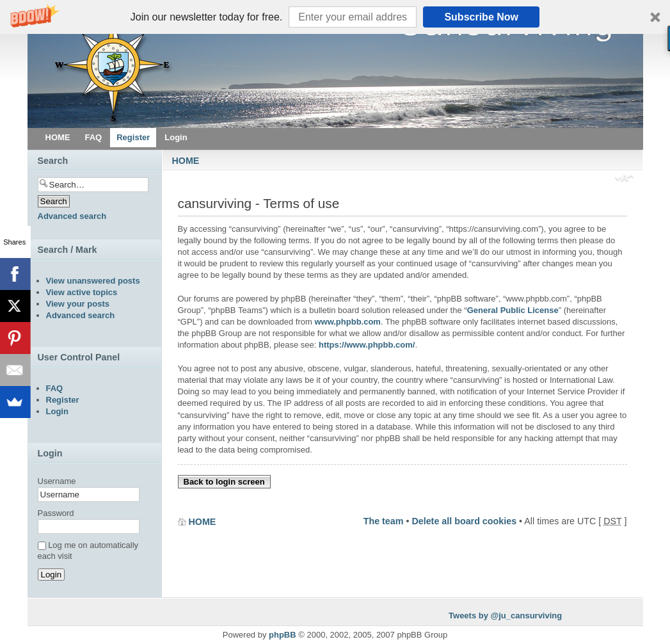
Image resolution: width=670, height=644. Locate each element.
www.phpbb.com (347, 322)
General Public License (513, 310)
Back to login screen (224, 482)
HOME (186, 161)
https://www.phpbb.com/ (367, 345)
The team (384, 521)
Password (56, 513)
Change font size (624, 179)
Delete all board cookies (464, 521)
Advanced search (72, 216)
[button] (335, 17)
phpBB (283, 635)
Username (57, 481)
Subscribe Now (481, 17)
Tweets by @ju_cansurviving (505, 616)
